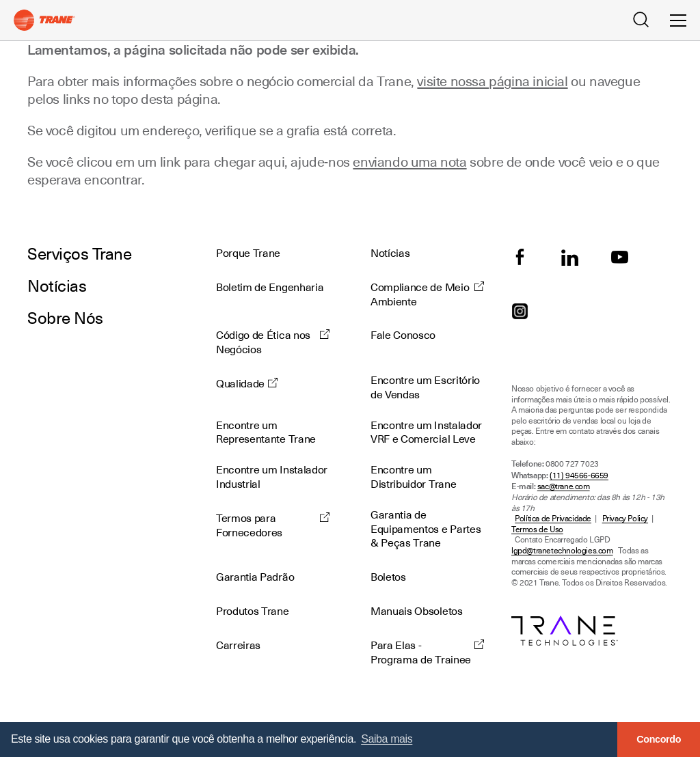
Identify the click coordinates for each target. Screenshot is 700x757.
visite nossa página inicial (492, 81)
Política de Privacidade (553, 519)
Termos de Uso (537, 530)
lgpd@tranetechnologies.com (562, 551)
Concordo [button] (659, 739)
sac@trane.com (564, 487)
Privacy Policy (625, 519)
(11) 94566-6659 (579, 476)
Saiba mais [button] (387, 739)
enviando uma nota (409, 162)
